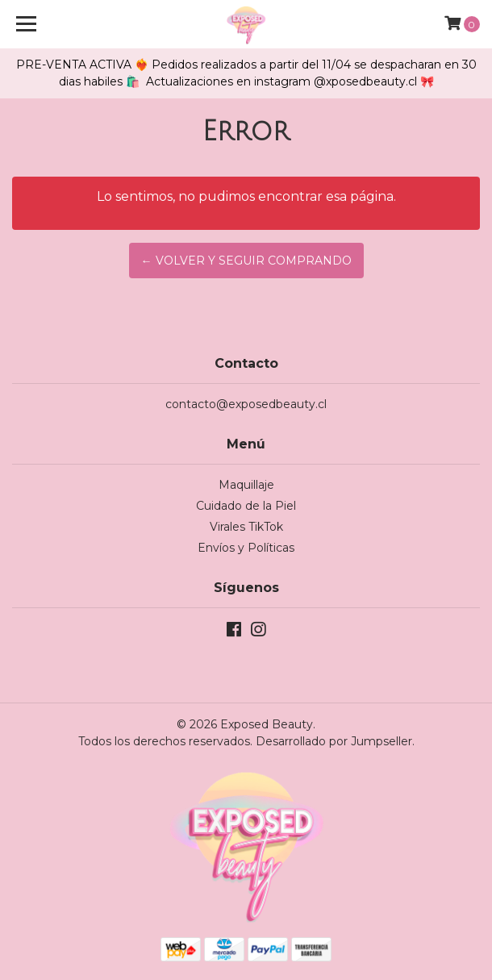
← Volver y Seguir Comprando (246, 261)
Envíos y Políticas (246, 548)
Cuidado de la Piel (246, 506)
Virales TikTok (246, 527)
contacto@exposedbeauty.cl (246, 404)
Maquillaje (246, 485)
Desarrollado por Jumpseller (334, 741)
